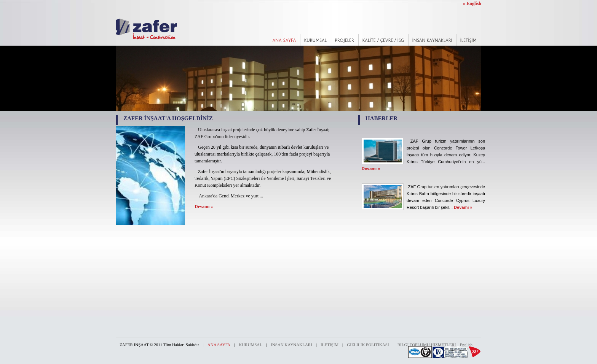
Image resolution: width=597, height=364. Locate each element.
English (466, 345)
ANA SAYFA (219, 345)
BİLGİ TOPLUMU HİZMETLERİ (427, 345)
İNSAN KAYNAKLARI (291, 345)
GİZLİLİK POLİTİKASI (368, 345)
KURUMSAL (251, 345)
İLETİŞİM (330, 345)
